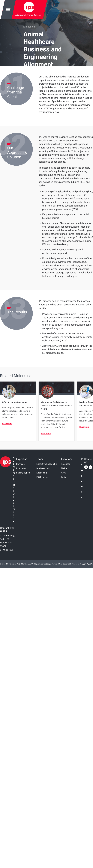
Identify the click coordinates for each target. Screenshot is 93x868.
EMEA (64, 468)
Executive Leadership (47, 464)
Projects (82, 478)
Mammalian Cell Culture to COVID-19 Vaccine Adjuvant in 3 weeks (56, 406)
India (63, 477)
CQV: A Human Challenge (15, 402)
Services (20, 464)
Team (40, 459)
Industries (21, 468)
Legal (49, 564)
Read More (7, 424)
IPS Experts (42, 477)
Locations (67, 459)
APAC (64, 473)
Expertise (22, 459)
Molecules (29, 27)
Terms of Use (57, 564)
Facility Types (23, 473)
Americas (66, 464)
